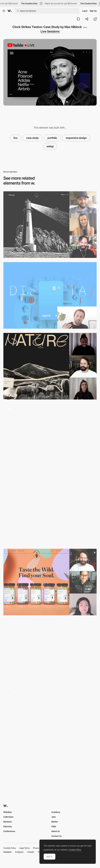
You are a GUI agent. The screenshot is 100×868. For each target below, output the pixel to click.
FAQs (54, 826)
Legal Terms (24, 848)
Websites (8, 812)
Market (55, 822)
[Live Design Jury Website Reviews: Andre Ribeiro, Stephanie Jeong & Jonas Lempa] (50, 582)
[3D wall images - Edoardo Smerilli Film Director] (50, 724)
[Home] (50, 439)
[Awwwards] (10, 11)
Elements (8, 822)
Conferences (9, 831)
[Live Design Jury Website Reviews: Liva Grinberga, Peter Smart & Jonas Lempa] (50, 225)
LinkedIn (31, 852)
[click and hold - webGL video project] (50, 653)
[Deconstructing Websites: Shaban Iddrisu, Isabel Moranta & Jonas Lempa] (50, 366)
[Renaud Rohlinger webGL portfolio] (50, 511)
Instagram (19, 852)
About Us (56, 831)
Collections (8, 817)
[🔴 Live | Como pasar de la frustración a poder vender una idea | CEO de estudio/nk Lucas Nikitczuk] (50, 295)
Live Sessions (50, 31)
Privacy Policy (39, 848)
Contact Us (56, 836)
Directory (8, 826)
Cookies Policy (10, 848)
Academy (56, 812)
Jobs (54, 817)
